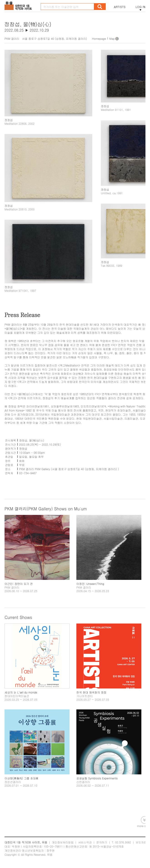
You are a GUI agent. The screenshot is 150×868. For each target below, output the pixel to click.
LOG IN (140, 7)
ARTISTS (120, 7)
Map (112, 39)
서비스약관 (85, 842)
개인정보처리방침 (63, 842)
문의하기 (102, 842)
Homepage (99, 39)
